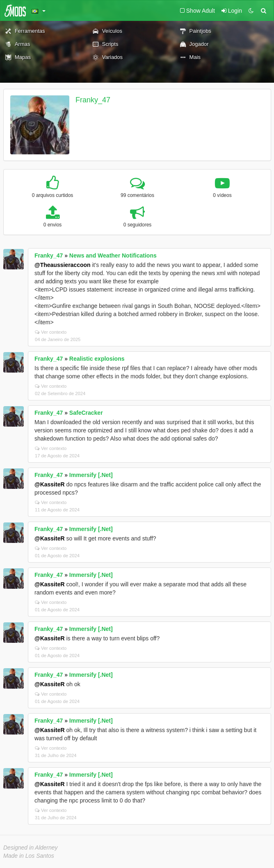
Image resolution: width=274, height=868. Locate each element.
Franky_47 (93, 100)
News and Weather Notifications (113, 255)
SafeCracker (86, 413)
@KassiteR (50, 484)
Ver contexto (51, 332)
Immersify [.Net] (91, 475)
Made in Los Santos (29, 856)
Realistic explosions (97, 359)
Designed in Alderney (31, 848)
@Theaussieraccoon (63, 265)
